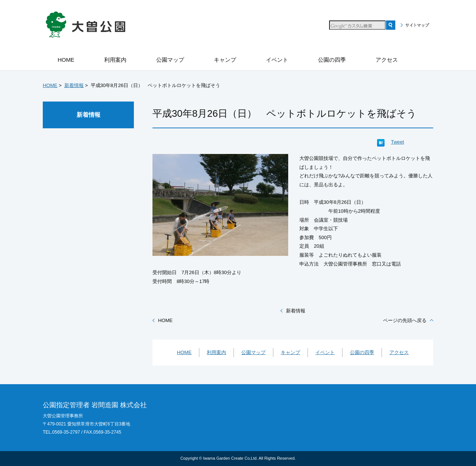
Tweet (397, 142)
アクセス (399, 352)
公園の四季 (362, 352)
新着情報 (74, 85)
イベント (325, 352)
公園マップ (253, 352)
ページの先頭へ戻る (405, 320)
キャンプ (290, 352)
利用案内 (216, 352)
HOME (50, 85)
